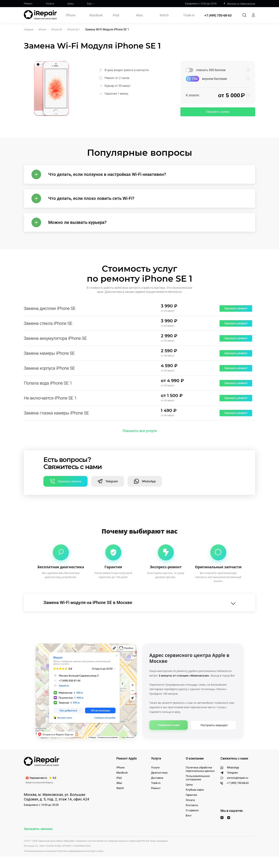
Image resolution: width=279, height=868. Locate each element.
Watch (164, 15)
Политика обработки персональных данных (200, 769)
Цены (70, 4)
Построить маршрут (214, 725)
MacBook (96, 15)
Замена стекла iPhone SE (48, 323)
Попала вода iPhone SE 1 (48, 383)
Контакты (192, 805)
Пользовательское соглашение (198, 778)
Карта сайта (97, 851)
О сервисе (192, 810)
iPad (116, 15)
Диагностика (159, 773)
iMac (140, 15)
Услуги (50, 4)
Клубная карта (195, 790)
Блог (189, 816)
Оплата (190, 800)
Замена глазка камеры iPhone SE (56, 413)
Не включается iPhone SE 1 (50, 398)
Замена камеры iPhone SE (49, 353)
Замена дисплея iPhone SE (50, 308)
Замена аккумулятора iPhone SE (55, 338)
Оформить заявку (218, 112)
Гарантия (191, 795)
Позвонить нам (169, 725)
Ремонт (28, 4)
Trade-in (189, 15)
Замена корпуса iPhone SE (49, 368)
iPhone (71, 15)
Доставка (157, 778)
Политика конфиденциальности (73, 851)
